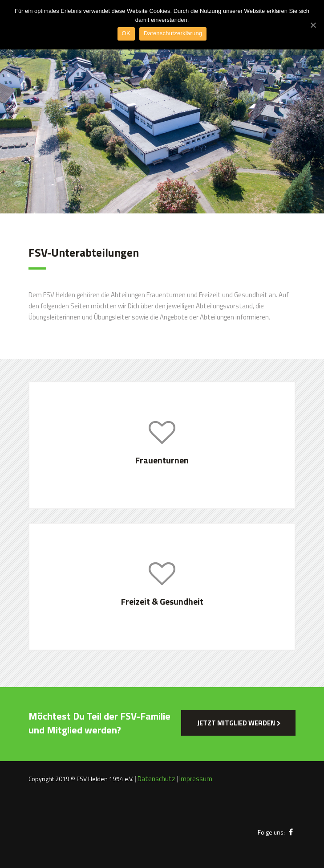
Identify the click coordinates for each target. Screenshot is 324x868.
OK (126, 33)
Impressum (196, 779)
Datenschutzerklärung (173, 33)
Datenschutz (156, 779)
